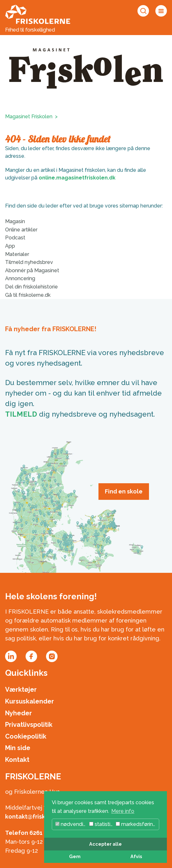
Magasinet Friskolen (29, 117)
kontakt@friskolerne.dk (39, 817)
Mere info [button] (123, 811)
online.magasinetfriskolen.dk (77, 178)
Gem (75, 856)
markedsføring (136, 824)
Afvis (136, 856)
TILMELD (21, 414)
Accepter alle (106, 844)
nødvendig (71, 824)
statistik (101, 824)
